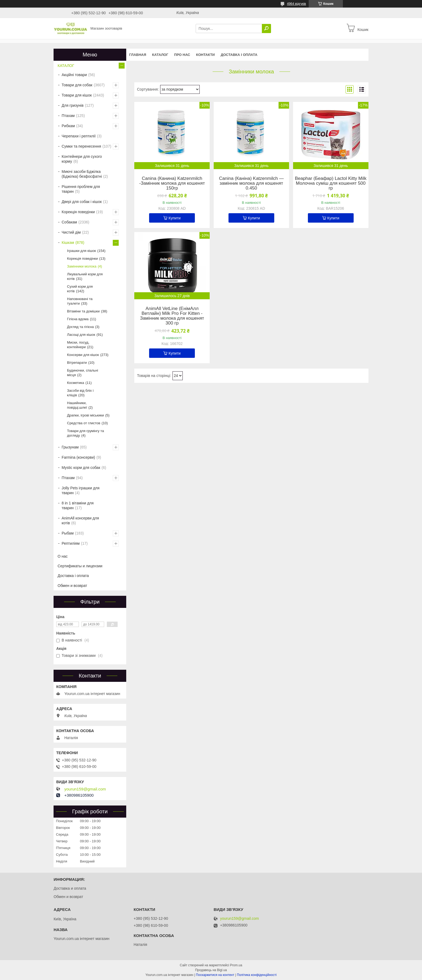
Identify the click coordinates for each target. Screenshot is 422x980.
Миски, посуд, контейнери (78, 345)
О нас (63, 556)
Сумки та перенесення (81, 146)
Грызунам (70, 447)
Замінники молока (82, 266)
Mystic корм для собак (81, 468)
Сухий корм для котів (80, 289)
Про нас (182, 55)
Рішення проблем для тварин (81, 189)
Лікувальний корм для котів (85, 276)
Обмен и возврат (72, 586)
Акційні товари (74, 75)
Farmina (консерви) (78, 457)
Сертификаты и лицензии (80, 566)
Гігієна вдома (78, 319)
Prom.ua (236, 965)
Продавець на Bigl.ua (211, 970)
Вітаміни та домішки (83, 311)
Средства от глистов (84, 423)
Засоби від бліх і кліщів (80, 393)
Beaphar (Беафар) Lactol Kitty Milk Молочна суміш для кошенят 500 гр (331, 183)
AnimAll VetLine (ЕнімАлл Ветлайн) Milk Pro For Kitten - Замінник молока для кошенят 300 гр (172, 316)
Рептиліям (71, 543)
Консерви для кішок (83, 355)
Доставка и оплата (70, 888)
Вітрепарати (77, 363)
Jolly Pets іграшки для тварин (81, 490)
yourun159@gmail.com (85, 789)
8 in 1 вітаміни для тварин (78, 505)
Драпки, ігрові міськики (85, 415)
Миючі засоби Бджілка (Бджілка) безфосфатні (82, 174)
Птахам (68, 116)
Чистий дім (71, 232)
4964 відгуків (296, 4)
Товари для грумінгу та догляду (85, 433)
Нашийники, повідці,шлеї (77, 405)
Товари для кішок (77, 95)
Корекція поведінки (78, 212)
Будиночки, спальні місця (82, 373)
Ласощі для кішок (81, 335)
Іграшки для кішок (82, 251)
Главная (138, 55)
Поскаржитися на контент (215, 975)
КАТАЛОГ (160, 55)
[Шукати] (266, 28)
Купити (175, 218)
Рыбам (68, 533)
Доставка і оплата (239, 55)
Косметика (75, 383)
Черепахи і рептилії (79, 136)
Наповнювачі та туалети (80, 301)
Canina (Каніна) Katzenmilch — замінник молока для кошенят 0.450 (251, 183)
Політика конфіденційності (257, 975)
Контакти (205, 55)
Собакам (69, 222)
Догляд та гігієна (80, 327)
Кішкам (68, 243)
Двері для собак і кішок (82, 202)
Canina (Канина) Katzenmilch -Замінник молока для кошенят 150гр (172, 183)
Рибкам (68, 126)
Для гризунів (73, 105)
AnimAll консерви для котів (80, 521)
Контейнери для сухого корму (82, 159)
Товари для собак (77, 85)
